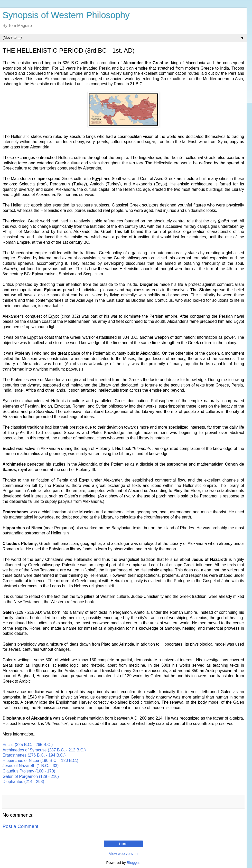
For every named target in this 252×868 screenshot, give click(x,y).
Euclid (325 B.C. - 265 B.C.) (28, 745)
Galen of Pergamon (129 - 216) (31, 776)
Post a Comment (20, 826)
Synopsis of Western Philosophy (66, 15)
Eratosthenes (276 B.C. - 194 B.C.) (34, 755)
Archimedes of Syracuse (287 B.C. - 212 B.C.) (44, 750)
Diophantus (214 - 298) (23, 782)
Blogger (133, 863)
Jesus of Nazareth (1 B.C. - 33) (31, 766)
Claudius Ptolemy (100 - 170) (29, 771)
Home (123, 844)
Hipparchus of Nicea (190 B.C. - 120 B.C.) (40, 761)
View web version (123, 854)
